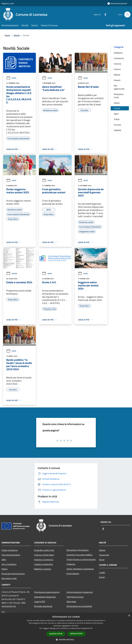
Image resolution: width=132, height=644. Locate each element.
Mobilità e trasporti (43, 569)
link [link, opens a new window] (91, 628)
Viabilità (117, 130)
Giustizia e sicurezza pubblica (79, 555)
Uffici (4, 560)
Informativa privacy (75, 597)
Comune (117, 64)
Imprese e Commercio (44, 560)
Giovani (117, 80)
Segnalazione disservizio (45, 597)
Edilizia (117, 75)
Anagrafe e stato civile (44, 550)
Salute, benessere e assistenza (80, 569)
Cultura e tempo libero (44, 555)
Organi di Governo (10, 550)
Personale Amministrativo (13, 574)
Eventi (102, 577)
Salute (117, 103)
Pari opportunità (119, 87)
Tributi (117, 119)
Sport (116, 114)
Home (7, 35)
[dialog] (66, 628)
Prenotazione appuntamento (47, 592)
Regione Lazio (8, 3)
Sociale (117, 108)
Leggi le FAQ (40, 602)
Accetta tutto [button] (56, 634)
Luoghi (102, 572)
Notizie (12, 274)
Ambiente (118, 53)
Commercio (119, 58)
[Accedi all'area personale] (117, 3)
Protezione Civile (119, 96)
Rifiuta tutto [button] (77, 634)
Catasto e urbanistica (44, 564)
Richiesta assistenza (43, 606)
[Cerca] (127, 14)
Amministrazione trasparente (80, 592)
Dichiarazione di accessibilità (79, 606)
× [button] (129, 616)
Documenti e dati (9, 578)
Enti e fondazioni (9, 564)
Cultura (117, 69)
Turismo (117, 125)
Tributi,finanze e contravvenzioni (81, 559)
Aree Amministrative (11, 555)
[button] (66, 640)
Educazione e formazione (78, 550)
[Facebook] (104, 14)
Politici (5, 569)
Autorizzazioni (73, 573)
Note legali (71, 602)
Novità (17, 35)
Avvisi (11, 78)
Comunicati (104, 555)
